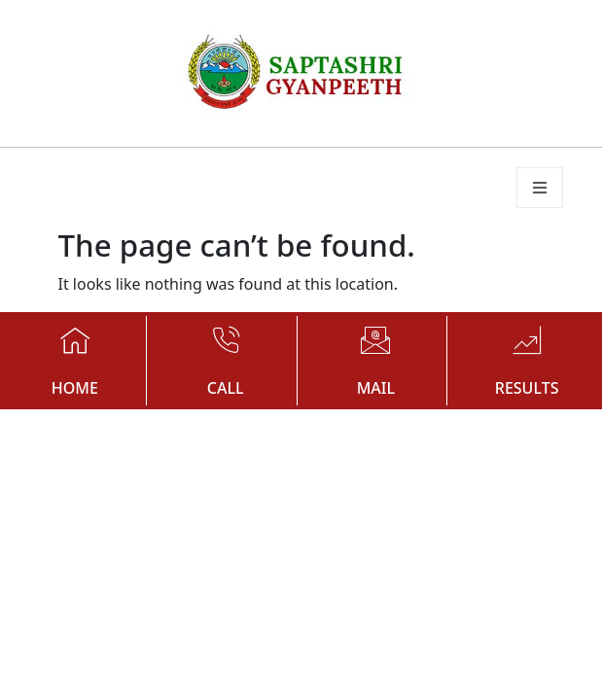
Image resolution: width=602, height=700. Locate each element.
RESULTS (527, 388)
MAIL (376, 388)
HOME (75, 388)
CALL (226, 388)
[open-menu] (540, 188)
